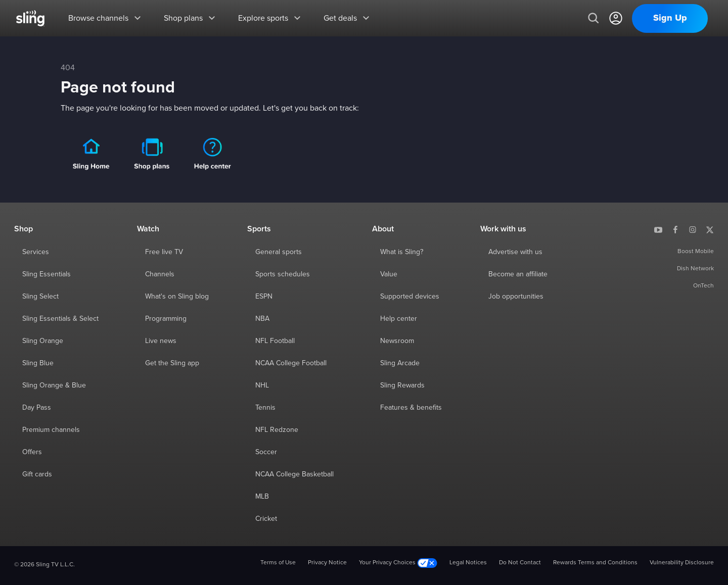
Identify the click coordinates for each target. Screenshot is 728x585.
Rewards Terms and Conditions (595, 563)
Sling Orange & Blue (54, 385)
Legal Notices (468, 563)
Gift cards (37, 474)
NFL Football (275, 341)
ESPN (264, 297)
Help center (399, 319)
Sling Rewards (402, 385)
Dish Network (695, 269)
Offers (32, 452)
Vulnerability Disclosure (682, 563)
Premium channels (51, 430)
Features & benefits (411, 408)
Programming (166, 319)
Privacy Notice (327, 563)
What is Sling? (402, 252)
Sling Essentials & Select (60, 319)
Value (389, 274)
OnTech (703, 286)
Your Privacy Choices (398, 563)
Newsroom (397, 341)
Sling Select (40, 297)
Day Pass (37, 408)
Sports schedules (283, 274)
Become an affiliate (518, 274)
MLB (262, 497)
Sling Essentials (47, 274)
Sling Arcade (400, 363)
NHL (262, 385)
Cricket (266, 519)
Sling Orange (43, 341)
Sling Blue (38, 363)
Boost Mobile (696, 252)
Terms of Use (278, 563)
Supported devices (410, 297)
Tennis (265, 408)
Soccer (266, 452)
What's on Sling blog (177, 297)
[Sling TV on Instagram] (693, 229)
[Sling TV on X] (710, 229)
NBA (262, 319)
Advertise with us (515, 252)
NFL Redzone (277, 430)
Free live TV (164, 252)
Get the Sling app (172, 363)
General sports (279, 252)
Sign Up (670, 18)
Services (36, 252)
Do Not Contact (520, 563)
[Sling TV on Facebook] (675, 229)
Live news (161, 341)
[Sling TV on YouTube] (658, 229)
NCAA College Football (291, 363)
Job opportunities (516, 297)
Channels (160, 274)
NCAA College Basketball (294, 474)
